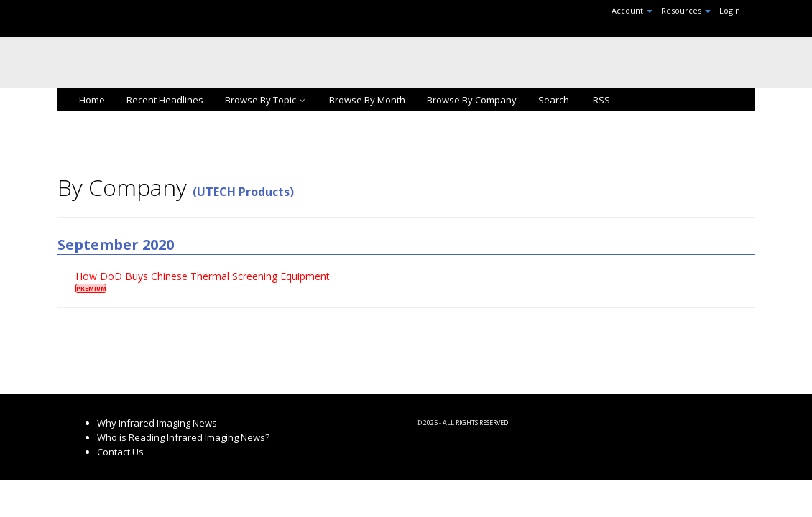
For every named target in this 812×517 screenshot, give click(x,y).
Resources (686, 10)
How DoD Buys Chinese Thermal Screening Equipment (203, 276)
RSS (600, 100)
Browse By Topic (266, 100)
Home (92, 100)
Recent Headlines (165, 100)
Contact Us (120, 452)
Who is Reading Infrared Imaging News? (183, 437)
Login (730, 10)
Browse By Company (472, 100)
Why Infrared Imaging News (157, 423)
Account (632, 10)
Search (554, 100)
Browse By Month (367, 100)
